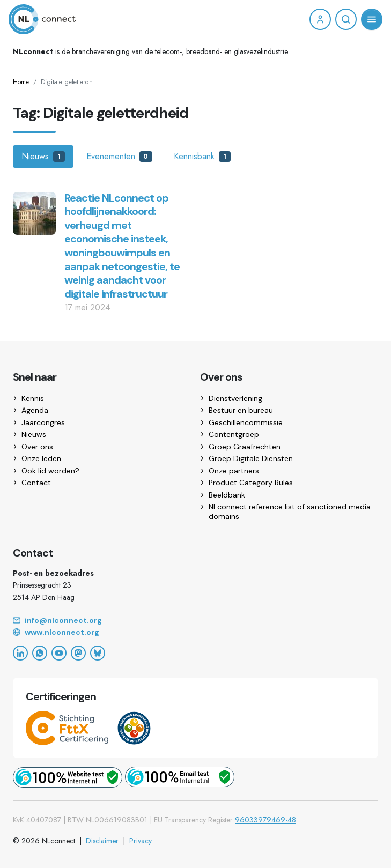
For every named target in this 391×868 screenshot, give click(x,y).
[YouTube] (59, 653)
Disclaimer (102, 841)
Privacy (141, 841)
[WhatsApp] (40, 653)
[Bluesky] (98, 653)
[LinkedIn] (20, 653)
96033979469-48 (265, 820)
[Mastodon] (78, 653)
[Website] (195, 633)
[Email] (195, 621)
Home (21, 82)
